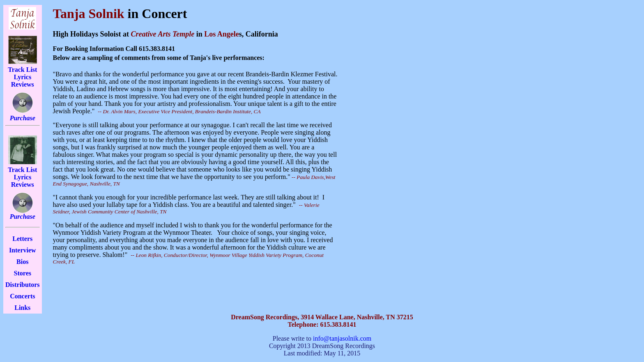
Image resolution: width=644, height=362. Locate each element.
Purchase (23, 118)
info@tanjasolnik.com (342, 338)
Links (22, 308)
